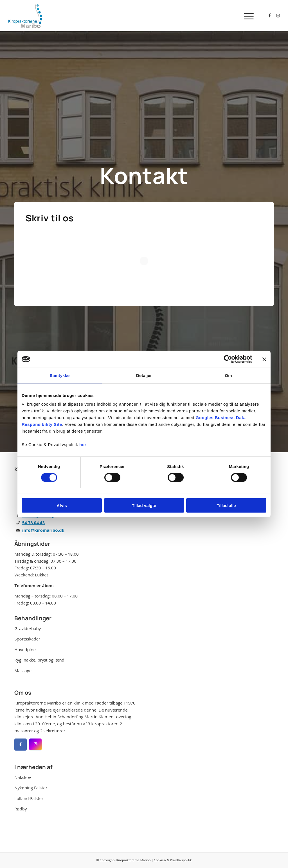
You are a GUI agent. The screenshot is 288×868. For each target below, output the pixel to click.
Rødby (21, 809)
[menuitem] (247, 15)
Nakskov (23, 777)
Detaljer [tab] (144, 375)
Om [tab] (228, 375)
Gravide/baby (28, 628)
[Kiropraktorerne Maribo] (25, 15)
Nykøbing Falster (31, 788)
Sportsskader (27, 639)
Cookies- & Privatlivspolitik (173, 860)
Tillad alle (226, 505)
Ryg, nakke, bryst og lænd (39, 660)
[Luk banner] (264, 359)
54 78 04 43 (33, 522)
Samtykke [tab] (60, 375)
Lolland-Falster (29, 798)
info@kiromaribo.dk (43, 530)
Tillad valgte (144, 505)
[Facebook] (21, 745)
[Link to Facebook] (270, 15)
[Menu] (247, 15)
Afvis (62, 505)
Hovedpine (25, 649)
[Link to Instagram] (278, 15)
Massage (23, 671)
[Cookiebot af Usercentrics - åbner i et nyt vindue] (227, 359)
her (83, 445)
